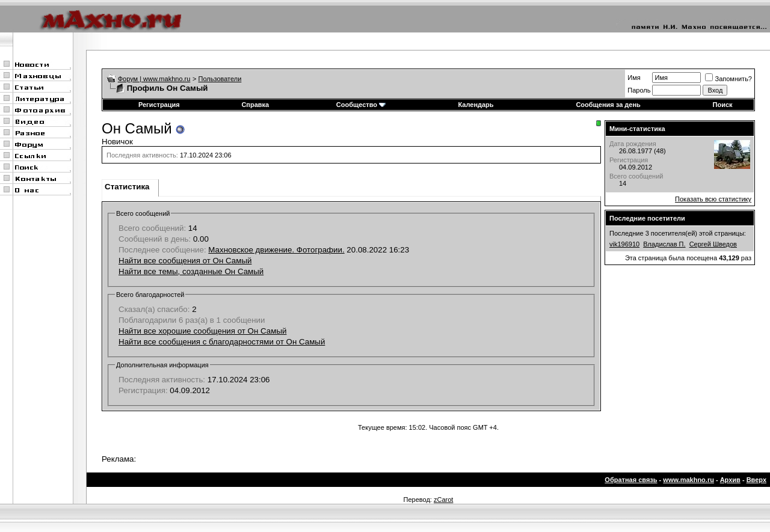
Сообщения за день (608, 105)
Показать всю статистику (713, 199)
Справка (255, 105)
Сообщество (361, 105)
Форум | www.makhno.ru (154, 79)
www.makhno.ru (688, 480)
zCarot (443, 500)
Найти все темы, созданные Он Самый (191, 271)
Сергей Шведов (713, 244)
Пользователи (220, 79)
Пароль (639, 90)
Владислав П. (664, 244)
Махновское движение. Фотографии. (276, 250)
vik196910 (624, 244)
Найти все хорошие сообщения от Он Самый (202, 331)
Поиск (723, 105)
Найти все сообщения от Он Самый (185, 261)
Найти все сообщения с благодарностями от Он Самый (222, 342)
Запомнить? (728, 79)
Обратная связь (631, 480)
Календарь (476, 105)
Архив (730, 480)
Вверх (756, 480)
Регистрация (159, 105)
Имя (634, 78)
